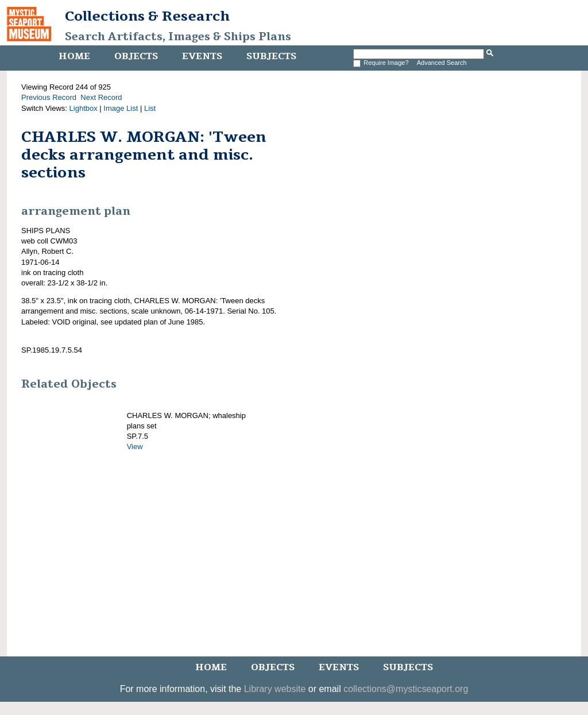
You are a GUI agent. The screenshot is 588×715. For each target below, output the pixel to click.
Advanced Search (442, 63)
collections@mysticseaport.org (406, 689)
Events (202, 56)
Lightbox (84, 108)
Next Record (101, 97)
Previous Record (49, 97)
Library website (275, 689)
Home (74, 56)
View (135, 447)
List (150, 108)
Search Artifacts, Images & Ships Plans (178, 37)
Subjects (271, 56)
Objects (136, 56)
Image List (121, 108)
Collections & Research (147, 16)
